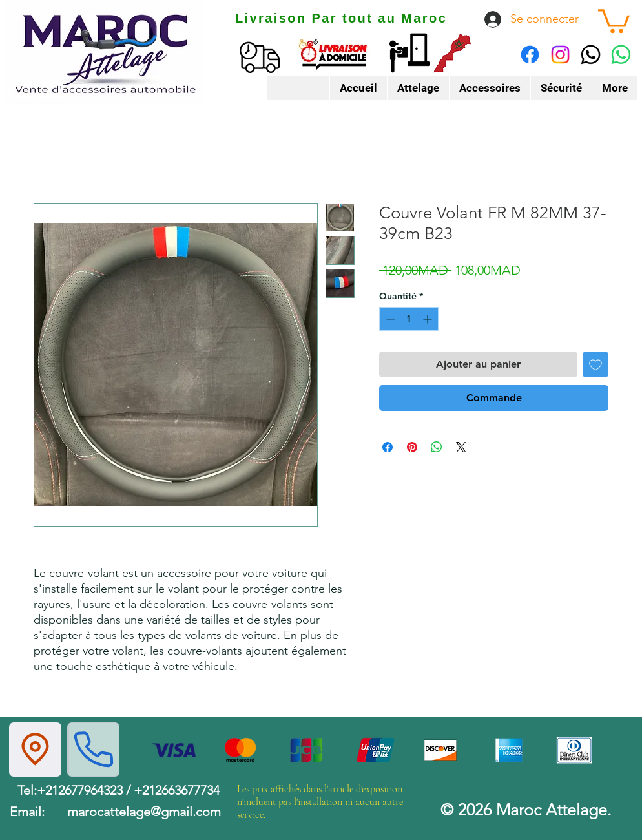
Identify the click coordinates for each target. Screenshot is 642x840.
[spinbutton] (409, 319)
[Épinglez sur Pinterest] (412, 447)
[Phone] (93, 750)
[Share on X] (461, 447)
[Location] (35, 750)
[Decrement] (389, 319)
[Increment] (429, 319)
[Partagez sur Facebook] (388, 447)
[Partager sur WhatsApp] (437, 447)
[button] (614, 20)
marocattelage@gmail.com (144, 812)
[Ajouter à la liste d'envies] (595, 364)
